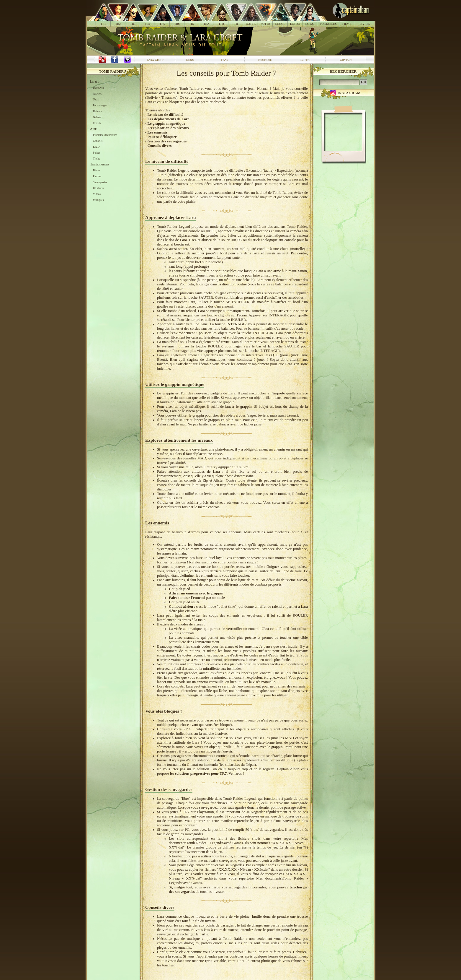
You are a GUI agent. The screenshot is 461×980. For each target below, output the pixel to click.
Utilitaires (98, 188)
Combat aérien (181, 607)
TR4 (148, 24)
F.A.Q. (97, 147)
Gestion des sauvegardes (167, 141)
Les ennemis (157, 132)
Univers (97, 111)
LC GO (310, 24)
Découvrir (99, 88)
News (190, 60)
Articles (97, 94)
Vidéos (97, 194)
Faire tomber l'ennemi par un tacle (197, 598)
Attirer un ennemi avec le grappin (196, 593)
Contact (346, 60)
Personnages (100, 105)
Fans (224, 60)
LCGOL (280, 24)
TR (236, 24)
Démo (96, 170)
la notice (217, 93)
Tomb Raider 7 (113, 71)
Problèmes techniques (105, 135)
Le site (305, 60)
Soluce (97, 153)
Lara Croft (155, 60)
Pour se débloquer (162, 137)
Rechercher (343, 71)
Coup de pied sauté (184, 602)
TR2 (118, 24)
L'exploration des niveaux (168, 128)
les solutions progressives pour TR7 (198, 773)
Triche (97, 159)
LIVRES (365, 24)
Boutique (265, 60)
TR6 (177, 24)
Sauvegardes (100, 182)
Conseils (98, 141)
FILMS (347, 24)
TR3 (133, 24)
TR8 (221, 24)
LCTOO (295, 24)
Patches (97, 176)
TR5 (162, 24)
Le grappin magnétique (166, 123)
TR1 (103, 24)
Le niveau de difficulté (165, 115)
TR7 (192, 24)
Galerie (97, 117)
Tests (96, 100)
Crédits (97, 123)
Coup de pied (180, 589)
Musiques (98, 200)
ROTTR (251, 24)
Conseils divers (159, 146)
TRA (206, 24)
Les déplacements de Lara (168, 119)
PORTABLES (328, 24)
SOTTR (265, 24)
